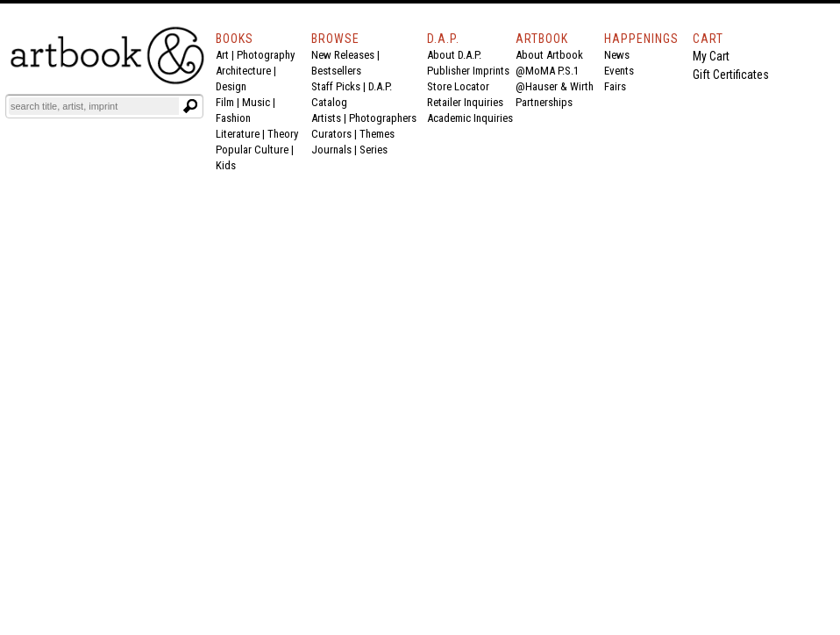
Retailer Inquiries (465, 102)
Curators (331, 134)
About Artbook (549, 55)
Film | (229, 102)
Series (374, 150)
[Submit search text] (190, 106)
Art (222, 55)
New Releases (343, 55)
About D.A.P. (454, 55)
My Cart (711, 56)
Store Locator (458, 86)
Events (619, 71)
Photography (266, 55)
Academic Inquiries (470, 118)
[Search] (94, 106)
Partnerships (544, 102)
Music (256, 102)
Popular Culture (252, 150)
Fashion (233, 118)
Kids (226, 165)
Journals (331, 150)
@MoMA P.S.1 (547, 71)
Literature (238, 134)
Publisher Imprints (468, 71)
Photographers (383, 118)
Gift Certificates (731, 75)
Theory (283, 134)
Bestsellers (336, 71)
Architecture (243, 71)
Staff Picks (336, 86)
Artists (326, 118)
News (617, 55)
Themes (377, 134)
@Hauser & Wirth (555, 86)
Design (231, 86)
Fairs (615, 86)
